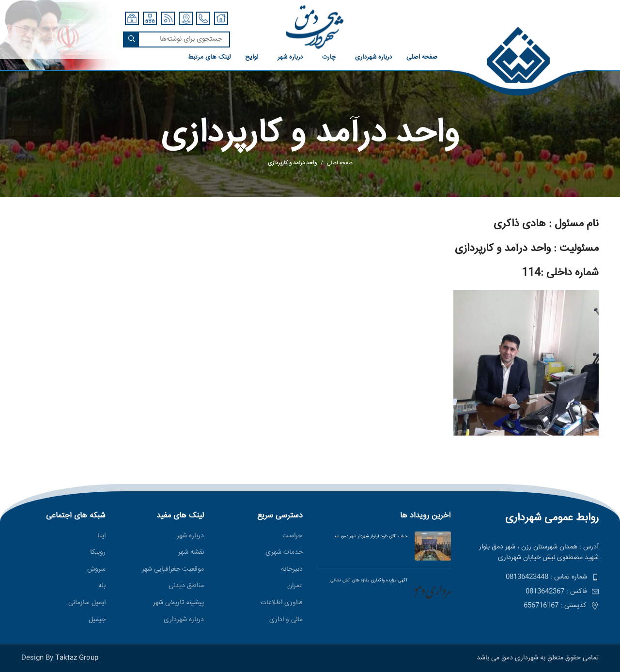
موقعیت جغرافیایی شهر (173, 570)
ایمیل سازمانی (87, 603)
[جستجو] (177, 39)
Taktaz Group (77, 658)
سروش (96, 570)
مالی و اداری (286, 620)
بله (102, 586)
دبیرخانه (292, 570)
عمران (295, 586)
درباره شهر (190, 536)
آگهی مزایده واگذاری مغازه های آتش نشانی (366, 580)
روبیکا (98, 553)
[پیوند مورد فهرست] (532, 577)
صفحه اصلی (340, 163)
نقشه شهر (191, 553)
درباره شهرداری (184, 620)
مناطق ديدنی (186, 586)
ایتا (101, 536)
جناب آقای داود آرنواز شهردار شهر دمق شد (371, 536)
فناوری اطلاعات (282, 603)
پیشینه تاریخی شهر (178, 603)
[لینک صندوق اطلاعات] (429, 62)
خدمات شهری (284, 553)
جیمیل (97, 620)
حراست (293, 536)
